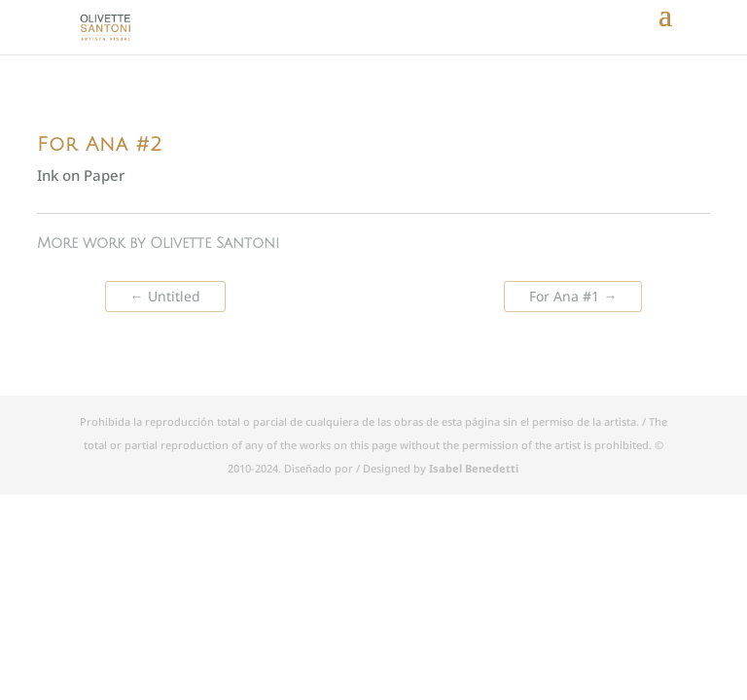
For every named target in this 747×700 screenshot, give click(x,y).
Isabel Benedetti (474, 468)
